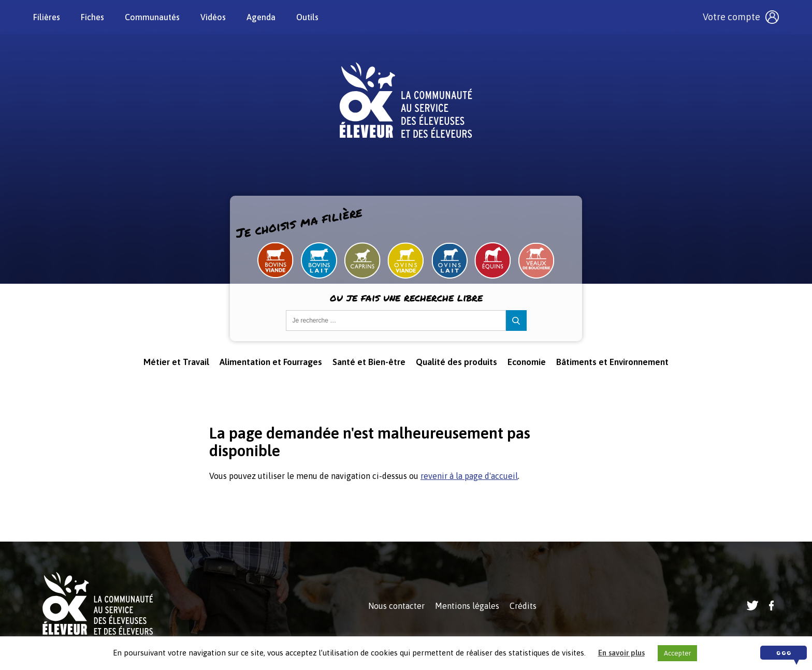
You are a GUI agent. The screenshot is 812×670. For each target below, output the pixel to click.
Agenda (261, 17)
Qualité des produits (456, 362)
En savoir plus (621, 653)
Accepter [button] (677, 653)
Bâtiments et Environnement (612, 362)
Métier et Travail (176, 362)
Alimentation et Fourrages (271, 362)
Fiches (92, 17)
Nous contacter (396, 606)
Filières (47, 17)
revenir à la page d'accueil (469, 476)
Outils (307, 17)
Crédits (523, 606)
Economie (527, 362)
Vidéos (213, 17)
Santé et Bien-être (369, 362)
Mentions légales (467, 606)
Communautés (152, 17)
